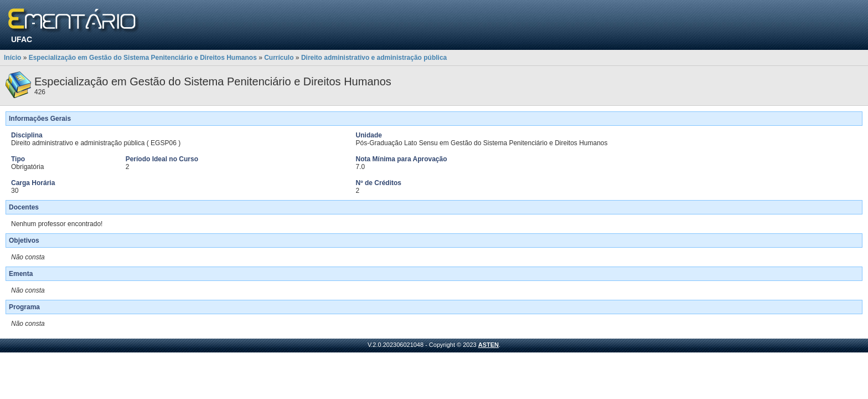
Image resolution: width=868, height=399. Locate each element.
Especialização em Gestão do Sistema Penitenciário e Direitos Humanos (143, 58)
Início (12, 58)
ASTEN (489, 345)
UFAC (22, 39)
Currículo (279, 58)
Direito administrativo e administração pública (374, 58)
